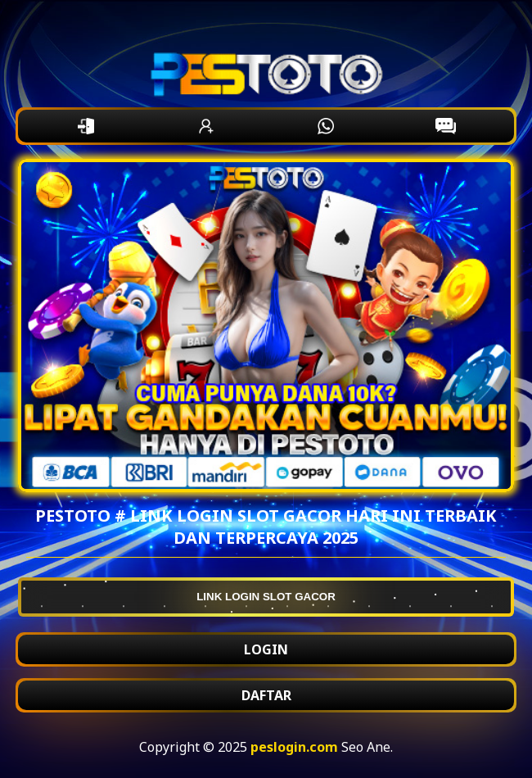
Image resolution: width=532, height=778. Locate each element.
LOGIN (266, 649)
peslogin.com (294, 747)
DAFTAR (266, 695)
